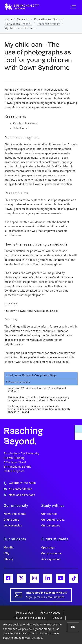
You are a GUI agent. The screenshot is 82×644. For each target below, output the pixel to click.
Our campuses (51, 526)
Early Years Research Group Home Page (31, 375)
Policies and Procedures (29, 618)
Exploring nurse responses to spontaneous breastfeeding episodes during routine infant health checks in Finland (39, 409)
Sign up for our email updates (47, 595)
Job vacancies (13, 526)
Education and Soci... (47, 20)
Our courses (49, 514)
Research (23, 20)
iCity (7, 554)
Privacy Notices (50, 613)
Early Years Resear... (19, 24)
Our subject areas (53, 520)
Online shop (11, 520)
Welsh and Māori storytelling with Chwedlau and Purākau (37, 390)
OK (73, 627)
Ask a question (51, 559)
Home (8, 20)
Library (8, 559)
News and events (15, 514)
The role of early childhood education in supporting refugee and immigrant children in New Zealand (38, 399)
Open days (48, 548)
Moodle (9, 548)
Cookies (58, 618)
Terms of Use (24, 613)
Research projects (48, 24)
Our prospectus (51, 554)
